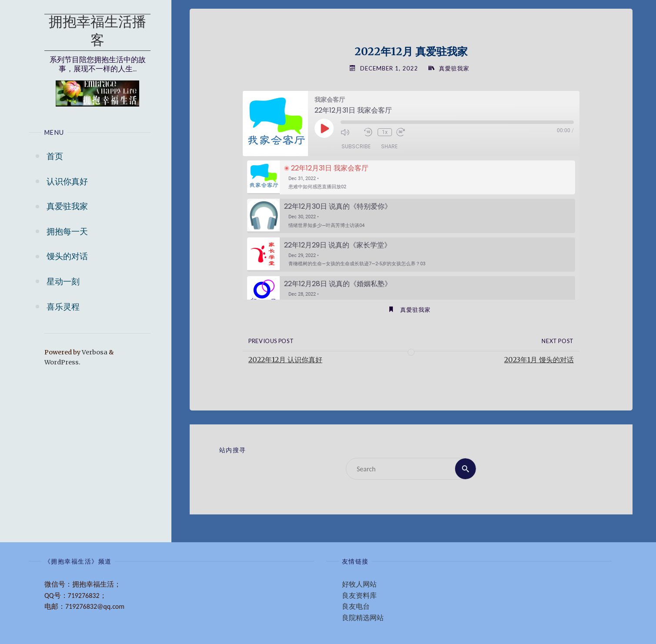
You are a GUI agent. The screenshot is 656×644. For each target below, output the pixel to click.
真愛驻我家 (454, 68)
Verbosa (94, 352)
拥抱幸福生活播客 (97, 32)
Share (389, 146)
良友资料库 (359, 596)
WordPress (62, 362)
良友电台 (356, 606)
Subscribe (356, 146)
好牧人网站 (359, 584)
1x (385, 132)
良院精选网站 (363, 618)
